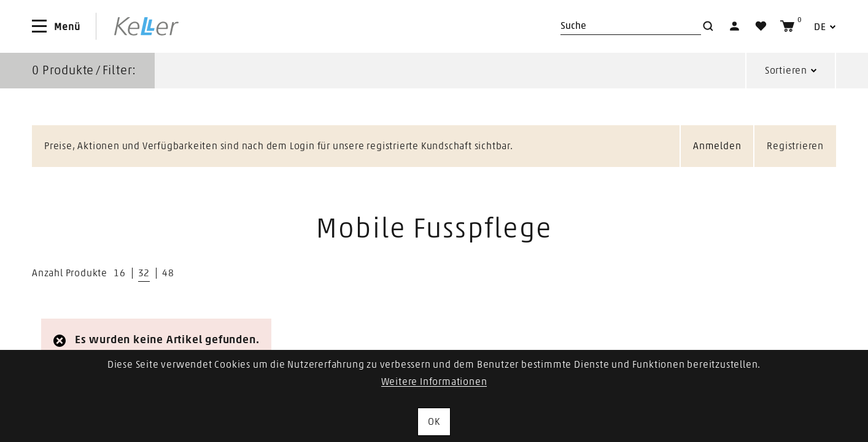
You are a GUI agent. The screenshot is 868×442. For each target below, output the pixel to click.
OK (434, 422)
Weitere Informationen (434, 382)
